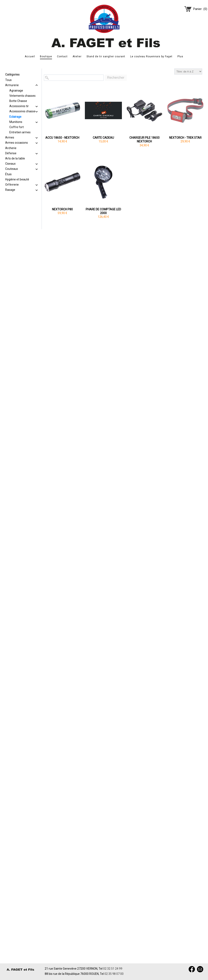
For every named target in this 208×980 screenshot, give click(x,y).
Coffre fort (17, 127)
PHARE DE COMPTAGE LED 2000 (103, 211)
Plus (180, 56)
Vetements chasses (22, 96)
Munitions (16, 122)
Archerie (11, 148)
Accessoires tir (19, 106)
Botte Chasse (18, 101)
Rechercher (116, 78)
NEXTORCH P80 (62, 209)
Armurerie (12, 85)
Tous (8, 80)
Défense (11, 153)
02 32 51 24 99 (113, 969)
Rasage (10, 190)
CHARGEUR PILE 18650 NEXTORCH (144, 140)
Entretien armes (20, 132)
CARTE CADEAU (103, 138)
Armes (10, 137)
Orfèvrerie (12, 185)
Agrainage (16, 91)
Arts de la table (15, 158)
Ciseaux (10, 164)
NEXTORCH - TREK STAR (185, 138)
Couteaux (12, 169)
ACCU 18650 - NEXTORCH (62, 138)
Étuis (8, 174)
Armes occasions (17, 143)
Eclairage (15, 117)
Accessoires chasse (22, 111)
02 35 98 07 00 (114, 974)
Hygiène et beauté (17, 179)
